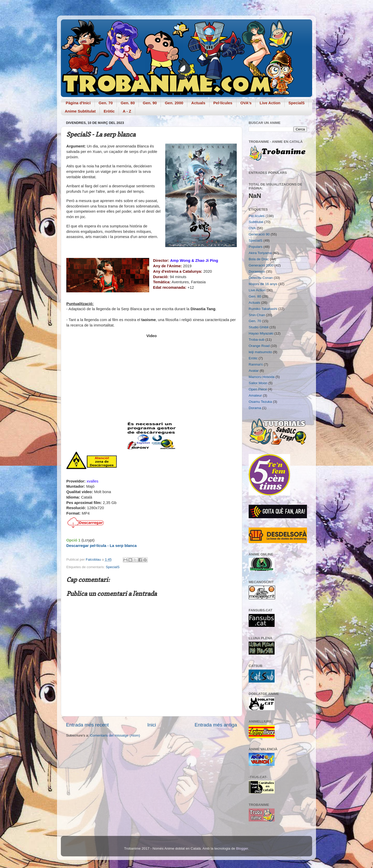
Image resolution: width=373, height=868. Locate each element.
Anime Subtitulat (80, 111)
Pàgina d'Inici (78, 103)
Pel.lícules (257, 216)
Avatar (254, 371)
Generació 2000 (261, 265)
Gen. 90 (150, 103)
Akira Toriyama (260, 253)
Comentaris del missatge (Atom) (115, 735)
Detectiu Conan (261, 278)
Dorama (255, 408)
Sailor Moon (258, 383)
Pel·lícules (223, 103)
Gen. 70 (106, 103)
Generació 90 (259, 234)
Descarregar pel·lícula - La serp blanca (101, 546)
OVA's (246, 103)
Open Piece (258, 389)
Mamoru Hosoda (262, 377)
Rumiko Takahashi (263, 309)
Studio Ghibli (259, 327)
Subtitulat (256, 222)
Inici (152, 725)
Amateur (255, 395)
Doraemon (257, 272)
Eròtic (109, 111)
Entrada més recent (87, 725)
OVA (252, 228)
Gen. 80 (128, 103)
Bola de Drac (259, 259)
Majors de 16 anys (263, 284)
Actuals (198, 103)
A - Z (127, 111)
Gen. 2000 (174, 103)
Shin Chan (257, 315)
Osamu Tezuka (260, 402)
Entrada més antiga (216, 725)
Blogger (242, 848)
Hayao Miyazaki (261, 333)
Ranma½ (256, 364)
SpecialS (297, 103)
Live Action (270, 103)
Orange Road (259, 346)
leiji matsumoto (260, 352)
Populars (256, 247)
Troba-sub (257, 340)
